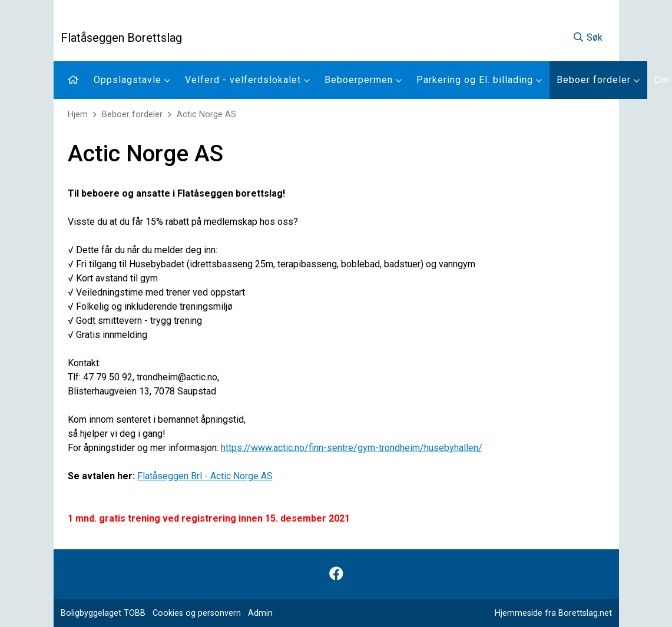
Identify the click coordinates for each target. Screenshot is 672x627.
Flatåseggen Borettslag (121, 38)
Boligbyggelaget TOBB (103, 613)
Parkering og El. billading (479, 80)
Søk (587, 37)
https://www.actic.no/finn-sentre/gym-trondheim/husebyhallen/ (352, 448)
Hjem (78, 115)
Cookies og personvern (197, 613)
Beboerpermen (363, 80)
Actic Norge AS (206, 115)
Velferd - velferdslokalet (248, 80)
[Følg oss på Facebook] (336, 574)
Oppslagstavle (132, 80)
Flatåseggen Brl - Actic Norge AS (205, 476)
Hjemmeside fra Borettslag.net (553, 613)
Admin (260, 613)
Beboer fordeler (598, 80)
